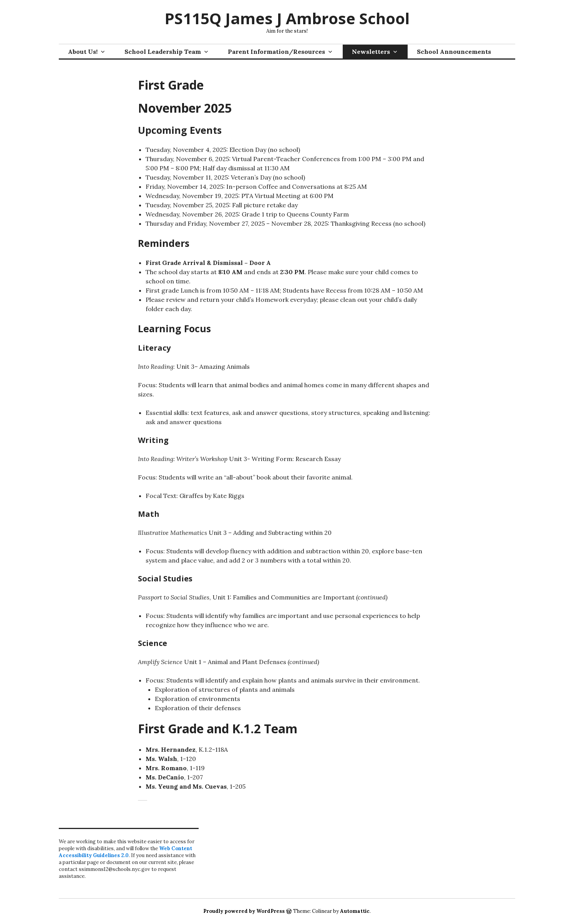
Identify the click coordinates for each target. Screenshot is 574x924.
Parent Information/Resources (276, 52)
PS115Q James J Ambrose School (287, 18)
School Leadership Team (163, 52)
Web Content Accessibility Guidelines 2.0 (125, 852)
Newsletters (371, 52)
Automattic (355, 911)
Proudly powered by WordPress (244, 911)
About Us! (83, 52)
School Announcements (454, 52)
